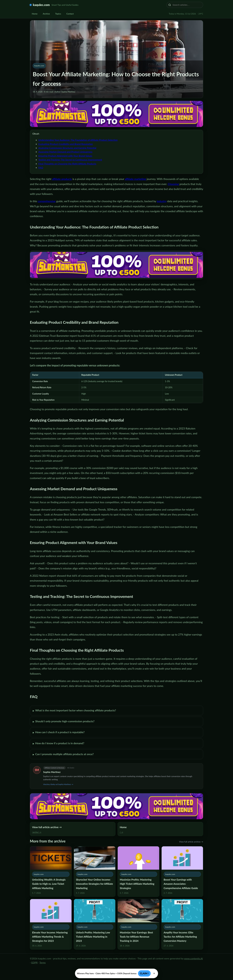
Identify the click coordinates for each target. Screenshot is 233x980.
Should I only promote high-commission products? (64, 722)
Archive (46, 14)
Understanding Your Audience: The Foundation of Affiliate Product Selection (78, 140)
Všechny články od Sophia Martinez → (58, 784)
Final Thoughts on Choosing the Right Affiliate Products (67, 164)
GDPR (34, 962)
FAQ (41, 167)
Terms (43, 962)
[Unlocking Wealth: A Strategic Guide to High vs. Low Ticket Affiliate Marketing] (51, 872)
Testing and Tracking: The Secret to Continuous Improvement (70, 160)
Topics (58, 14)
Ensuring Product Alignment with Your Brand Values (65, 156)
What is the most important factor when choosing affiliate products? (74, 711)
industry (162, 201)
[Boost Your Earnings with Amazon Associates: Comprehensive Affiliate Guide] (182, 872)
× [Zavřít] (154, 973)
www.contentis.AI (193, 958)
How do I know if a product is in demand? (58, 744)
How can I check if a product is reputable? (59, 732)
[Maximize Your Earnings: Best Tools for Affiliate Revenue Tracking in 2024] (138, 924)
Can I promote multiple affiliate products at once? (63, 754)
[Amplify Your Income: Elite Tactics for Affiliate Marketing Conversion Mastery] (182, 924)
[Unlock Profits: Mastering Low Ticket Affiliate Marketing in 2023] (95, 924)
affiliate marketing (135, 179)
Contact (70, 14)
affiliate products (62, 179)
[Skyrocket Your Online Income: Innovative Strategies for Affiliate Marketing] (95, 872)
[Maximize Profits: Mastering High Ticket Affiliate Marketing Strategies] (138, 872)
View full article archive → (191, 842)
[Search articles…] (187, 5)
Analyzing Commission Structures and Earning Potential (67, 148)
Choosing (173, 184)
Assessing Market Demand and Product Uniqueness (65, 152)
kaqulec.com (41, 5)
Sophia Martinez (52, 772)
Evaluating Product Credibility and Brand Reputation (66, 144)
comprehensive (47, 201)
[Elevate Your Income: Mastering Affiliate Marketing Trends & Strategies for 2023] (51, 924)
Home (35, 14)
